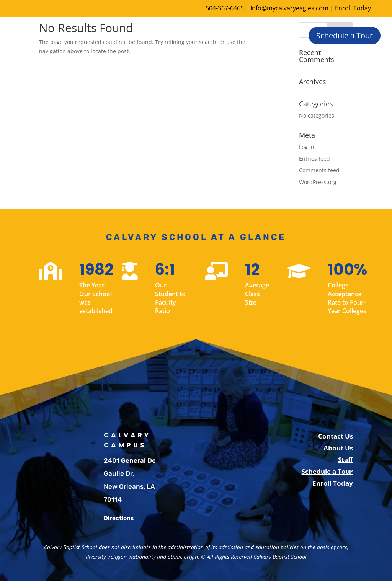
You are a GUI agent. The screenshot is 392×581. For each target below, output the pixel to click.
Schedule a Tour (345, 35)
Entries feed (314, 159)
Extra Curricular (133, 65)
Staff (345, 459)
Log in (307, 147)
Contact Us (336, 436)
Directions (119, 518)
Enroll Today (353, 8)
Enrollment (168, 34)
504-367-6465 (225, 8)
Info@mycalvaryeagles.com (289, 8)
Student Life (188, 65)
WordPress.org (318, 182)
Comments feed (319, 170)
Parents (231, 65)
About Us (124, 34)
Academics (214, 34)
